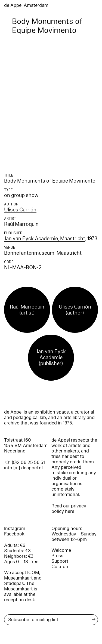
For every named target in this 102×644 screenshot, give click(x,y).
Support (60, 561)
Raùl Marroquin (21, 224)
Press (57, 556)
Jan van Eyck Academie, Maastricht (45, 239)
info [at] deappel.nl (23, 468)
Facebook (14, 534)
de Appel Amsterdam (26, 5)
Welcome (61, 550)
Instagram (15, 529)
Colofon (60, 567)
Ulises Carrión (20, 210)
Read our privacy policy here (69, 509)
